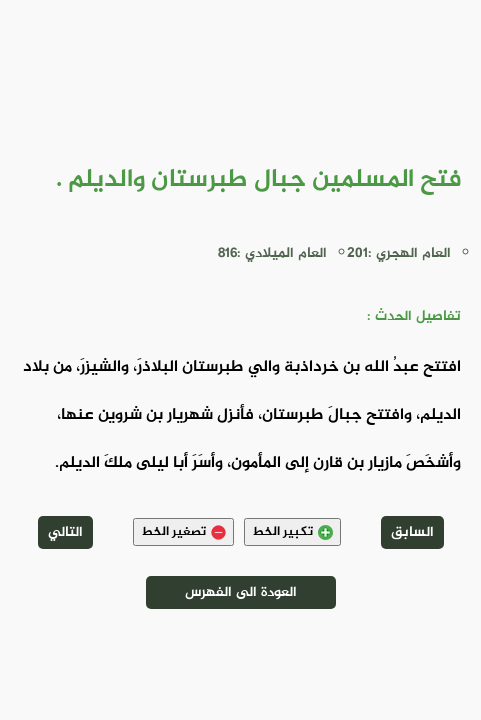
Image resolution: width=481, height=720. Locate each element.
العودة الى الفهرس (241, 592)
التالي (65, 532)
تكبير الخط (292, 532)
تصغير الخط (183, 532)
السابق (412, 532)
